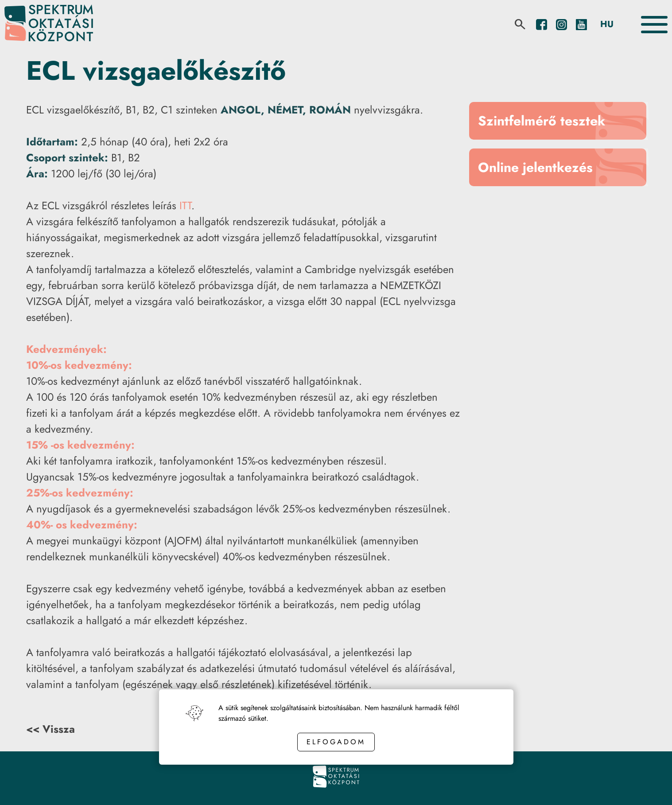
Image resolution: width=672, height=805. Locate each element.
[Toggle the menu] (654, 25)
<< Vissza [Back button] (50, 729)
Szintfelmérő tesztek (542, 121)
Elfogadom (336, 742)
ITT (185, 205)
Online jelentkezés (535, 167)
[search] (520, 24)
